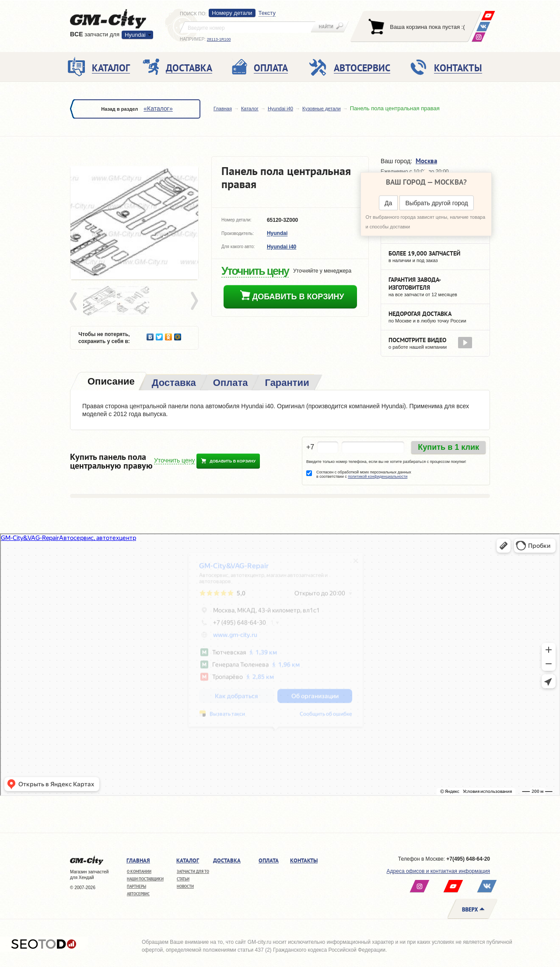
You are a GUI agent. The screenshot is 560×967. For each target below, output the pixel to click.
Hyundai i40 (280, 109)
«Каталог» (158, 109)
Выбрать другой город (436, 203)
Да (388, 203)
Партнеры (136, 886)
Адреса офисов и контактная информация (438, 871)
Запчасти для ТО (193, 871)
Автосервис (138, 894)
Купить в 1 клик (448, 447)
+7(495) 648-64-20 (468, 859)
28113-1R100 (219, 39)
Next (194, 301)
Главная (223, 109)
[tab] (110, 382)
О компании (139, 871)
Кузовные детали (322, 109)
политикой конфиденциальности (378, 476)
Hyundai (135, 35)
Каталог (250, 109)
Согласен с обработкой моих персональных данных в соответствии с (364, 474)
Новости (185, 886)
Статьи (183, 879)
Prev (75, 301)
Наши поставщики (145, 879)
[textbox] (248, 27)
